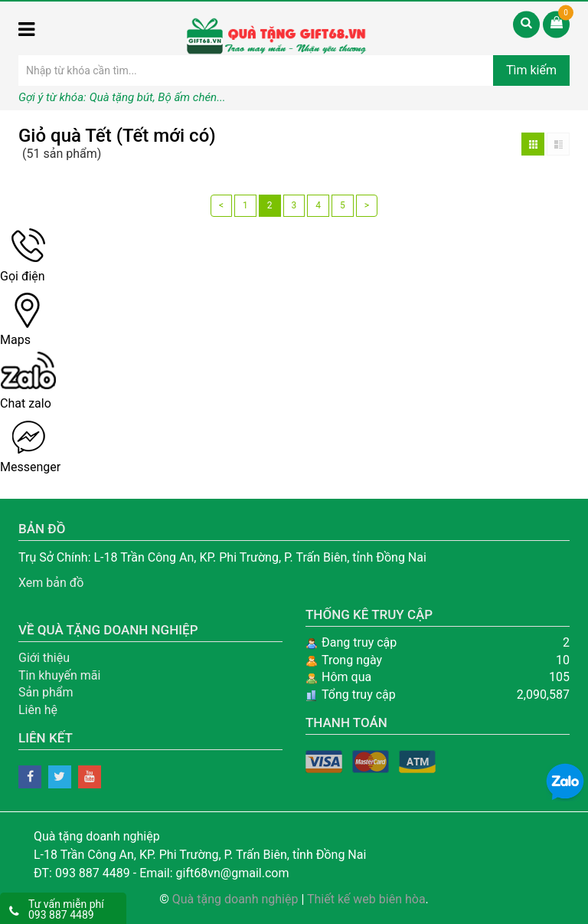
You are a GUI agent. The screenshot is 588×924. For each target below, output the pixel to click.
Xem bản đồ (51, 583)
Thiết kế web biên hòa (366, 899)
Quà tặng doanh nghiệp (235, 899)
